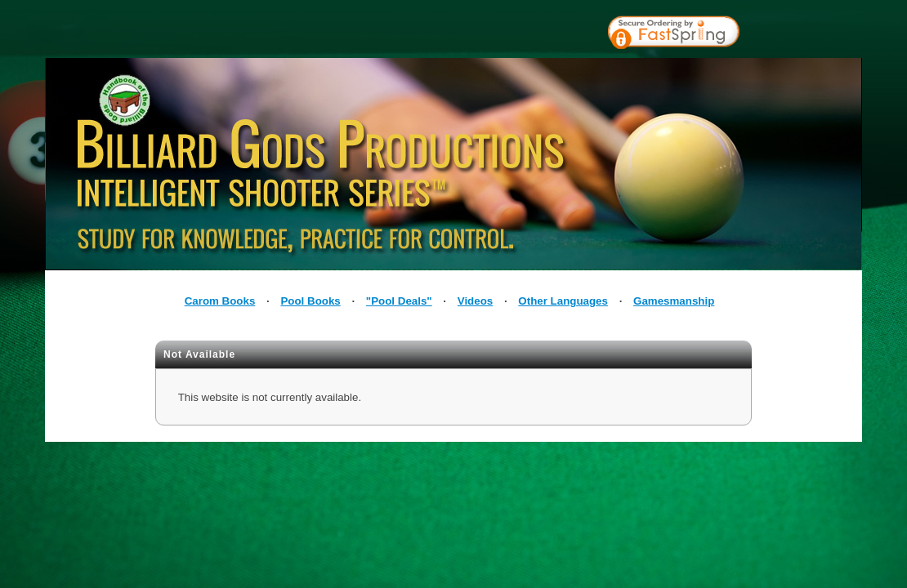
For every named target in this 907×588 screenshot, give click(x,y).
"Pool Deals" (399, 301)
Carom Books (220, 301)
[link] (806, 34)
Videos (475, 301)
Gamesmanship (674, 301)
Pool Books (310, 301)
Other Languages (563, 301)
